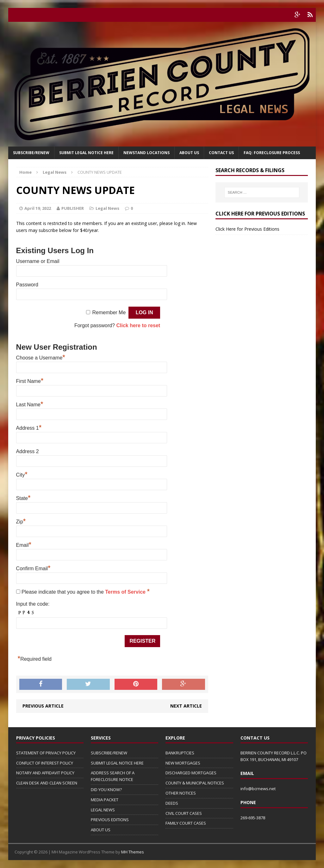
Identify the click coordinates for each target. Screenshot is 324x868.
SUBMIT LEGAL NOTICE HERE (86, 153)
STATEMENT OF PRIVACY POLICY (46, 753)
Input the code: (33, 604)
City (22, 475)
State (23, 498)
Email (24, 545)
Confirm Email (33, 568)
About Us (189, 153)
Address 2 (28, 451)
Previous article (43, 706)
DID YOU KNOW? (106, 790)
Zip (21, 522)
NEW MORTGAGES (183, 763)
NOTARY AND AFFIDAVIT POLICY (45, 773)
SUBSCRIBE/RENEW (109, 753)
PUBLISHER (73, 208)
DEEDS (172, 803)
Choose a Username (41, 358)
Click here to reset (138, 325)
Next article (186, 706)
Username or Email (38, 261)
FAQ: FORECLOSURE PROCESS (272, 153)
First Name (30, 381)
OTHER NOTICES (181, 793)
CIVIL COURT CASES (184, 813)
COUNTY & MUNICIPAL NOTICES (195, 783)
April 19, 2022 (38, 208)
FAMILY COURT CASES (186, 823)
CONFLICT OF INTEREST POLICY (45, 763)
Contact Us (221, 153)
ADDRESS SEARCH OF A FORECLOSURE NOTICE (113, 776)
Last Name (30, 405)
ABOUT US (101, 830)
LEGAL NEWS (103, 810)
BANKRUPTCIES (180, 753)
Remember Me (109, 312)
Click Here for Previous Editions (247, 229)
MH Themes (133, 852)
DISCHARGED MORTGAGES (191, 773)
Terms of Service (126, 592)
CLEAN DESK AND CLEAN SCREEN (47, 783)
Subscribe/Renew (31, 153)
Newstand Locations (146, 153)
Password (27, 285)
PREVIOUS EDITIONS (110, 820)
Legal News (107, 208)
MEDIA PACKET (105, 800)
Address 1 (29, 428)
